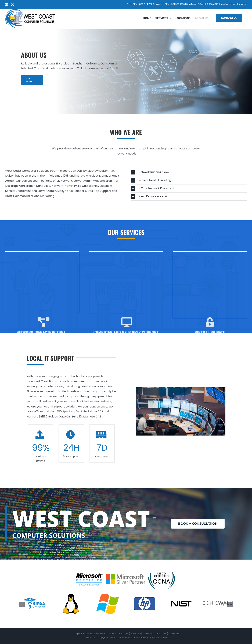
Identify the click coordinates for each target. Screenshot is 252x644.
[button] (189, 172)
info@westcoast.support (234, 4)
